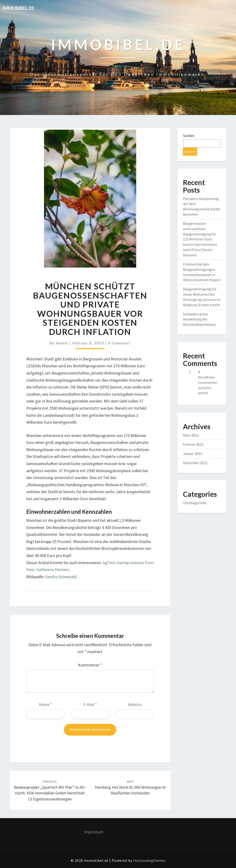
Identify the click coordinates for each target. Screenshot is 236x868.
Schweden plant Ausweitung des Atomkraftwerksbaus (199, 319)
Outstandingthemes (149, 860)
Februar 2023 (193, 444)
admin (62, 343)
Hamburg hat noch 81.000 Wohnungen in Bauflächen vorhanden (130, 788)
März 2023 (191, 435)
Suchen (189, 136)
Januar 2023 (192, 454)
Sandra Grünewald (61, 577)
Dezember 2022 (195, 463)
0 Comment (119, 343)
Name (46, 704)
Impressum (94, 832)
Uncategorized (195, 503)
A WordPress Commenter (208, 377)
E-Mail (90, 704)
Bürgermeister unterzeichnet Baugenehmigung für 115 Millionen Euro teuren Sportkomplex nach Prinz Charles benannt (200, 239)
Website (135, 704)
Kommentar (90, 665)
